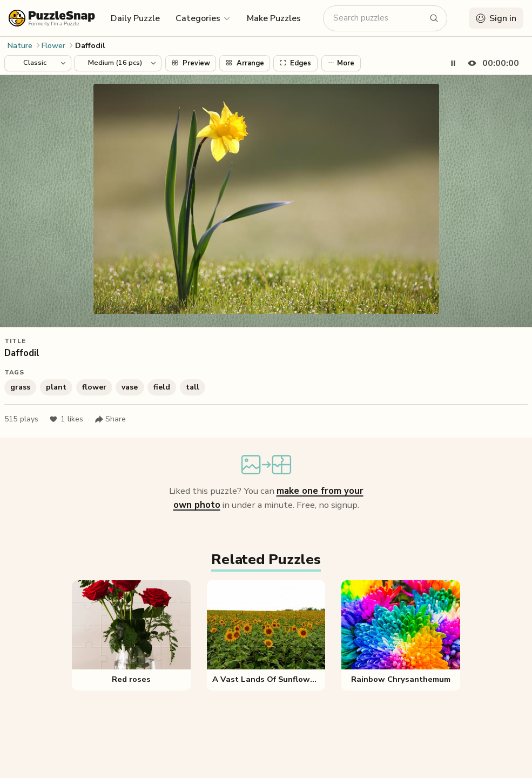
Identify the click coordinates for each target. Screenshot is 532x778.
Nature (20, 46)
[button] (203, 18)
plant (56, 387)
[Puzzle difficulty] (118, 63)
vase (130, 387)
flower (94, 387)
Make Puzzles (274, 18)
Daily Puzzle (135, 18)
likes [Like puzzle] (66, 419)
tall (193, 387)
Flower (53, 46)
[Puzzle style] (38, 63)
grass (20, 387)
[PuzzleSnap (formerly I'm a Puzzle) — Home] (52, 18)
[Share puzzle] (110, 419)
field (162, 387)
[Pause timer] (453, 63)
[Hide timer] (491, 63)
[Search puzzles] (379, 18)
